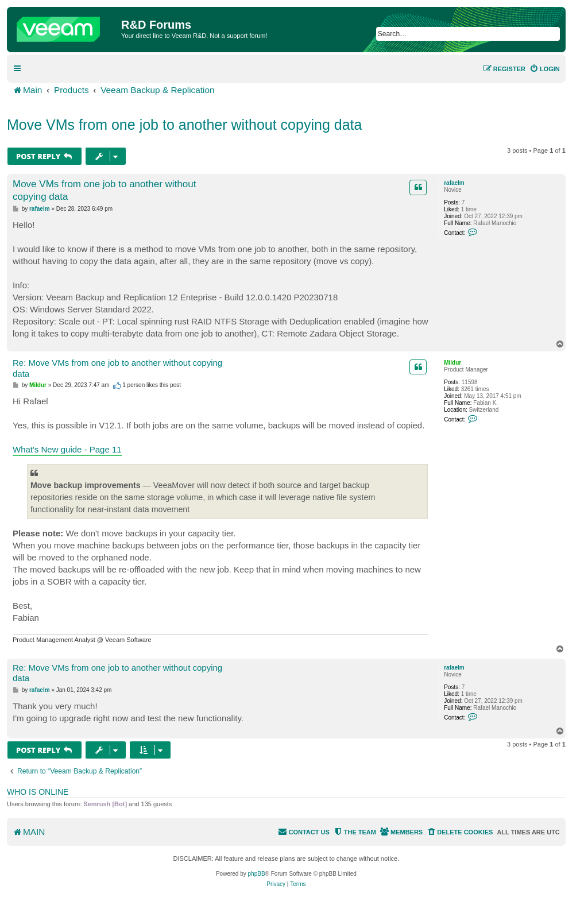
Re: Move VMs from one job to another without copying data (117, 368)
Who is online (38, 792)
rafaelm (454, 183)
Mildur (452, 363)
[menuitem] (545, 69)
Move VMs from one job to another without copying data (184, 125)
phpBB (257, 874)
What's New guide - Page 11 (67, 449)
